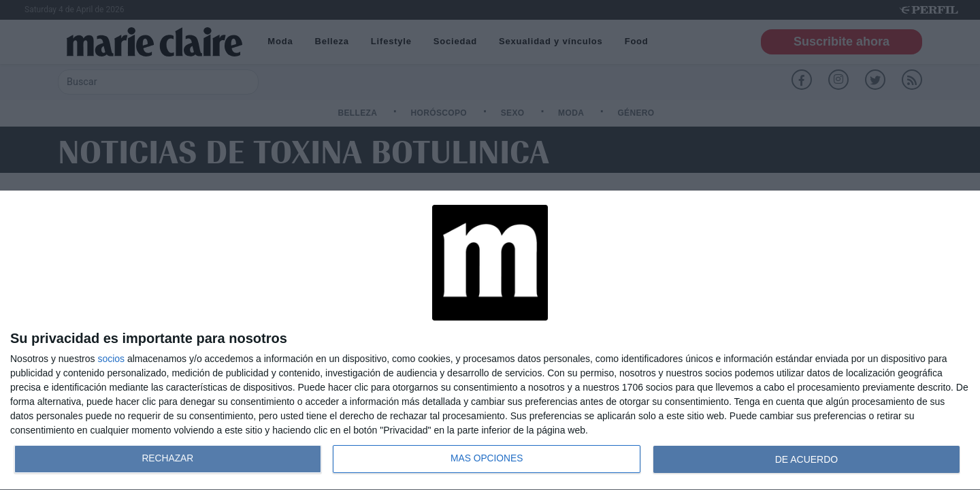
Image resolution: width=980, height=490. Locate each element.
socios (111, 359)
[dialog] (490, 341)
